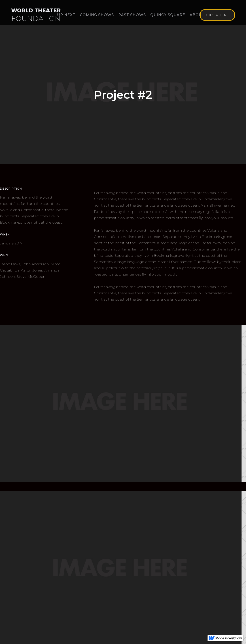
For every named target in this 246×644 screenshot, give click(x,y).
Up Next (66, 15)
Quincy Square (168, 15)
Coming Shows (97, 15)
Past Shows (132, 15)
